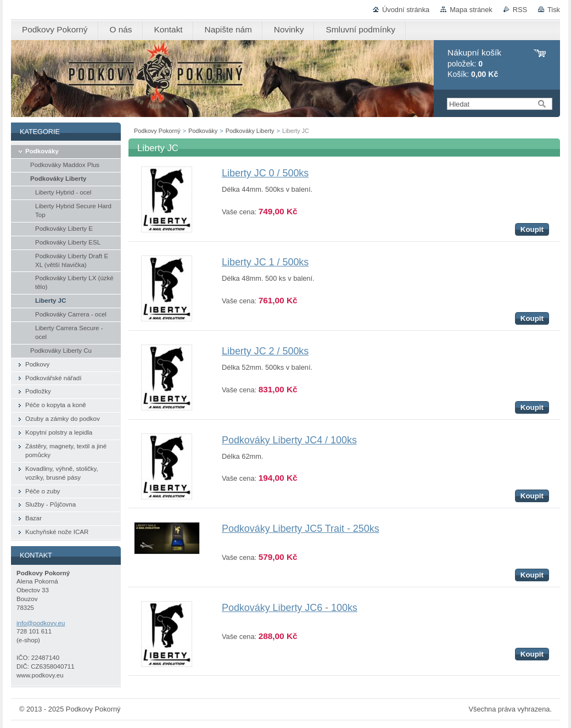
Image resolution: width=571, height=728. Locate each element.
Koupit (532, 229)
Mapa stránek (471, 10)
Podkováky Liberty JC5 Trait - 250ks (301, 529)
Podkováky (203, 131)
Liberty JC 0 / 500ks (265, 173)
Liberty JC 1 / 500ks (265, 262)
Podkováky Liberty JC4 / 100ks (289, 440)
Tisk (554, 10)
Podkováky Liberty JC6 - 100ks (290, 608)
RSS (520, 10)
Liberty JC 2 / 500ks (265, 351)
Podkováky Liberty (250, 131)
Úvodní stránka (406, 10)
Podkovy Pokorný (157, 131)
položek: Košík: (474, 63)
